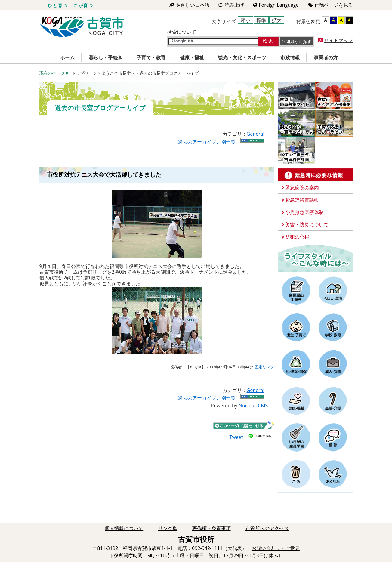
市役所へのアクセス (267, 528)
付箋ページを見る (330, 5)
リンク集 (168, 528)
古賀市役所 (82, 27)
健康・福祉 (192, 57)
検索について (182, 32)
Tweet (236, 437)
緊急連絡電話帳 (302, 200)
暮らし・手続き (106, 57)
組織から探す (299, 41)
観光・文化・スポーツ (242, 57)
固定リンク (264, 367)
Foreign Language (276, 5)
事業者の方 (326, 57)
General (256, 134)
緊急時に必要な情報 (315, 175)
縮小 (245, 20)
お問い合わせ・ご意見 (276, 548)
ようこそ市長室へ (118, 73)
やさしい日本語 (189, 5)
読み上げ (231, 5)
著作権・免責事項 (211, 528)
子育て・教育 (151, 57)
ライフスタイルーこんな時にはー (315, 258)
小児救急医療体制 (304, 212)
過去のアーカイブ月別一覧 (207, 142)
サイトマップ (338, 40)
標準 (261, 20)
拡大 (277, 20)
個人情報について (124, 528)
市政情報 (290, 57)
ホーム (67, 57)
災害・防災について (307, 224)
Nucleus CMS (253, 406)
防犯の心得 (297, 237)
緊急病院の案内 (302, 187)
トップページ (84, 73)
